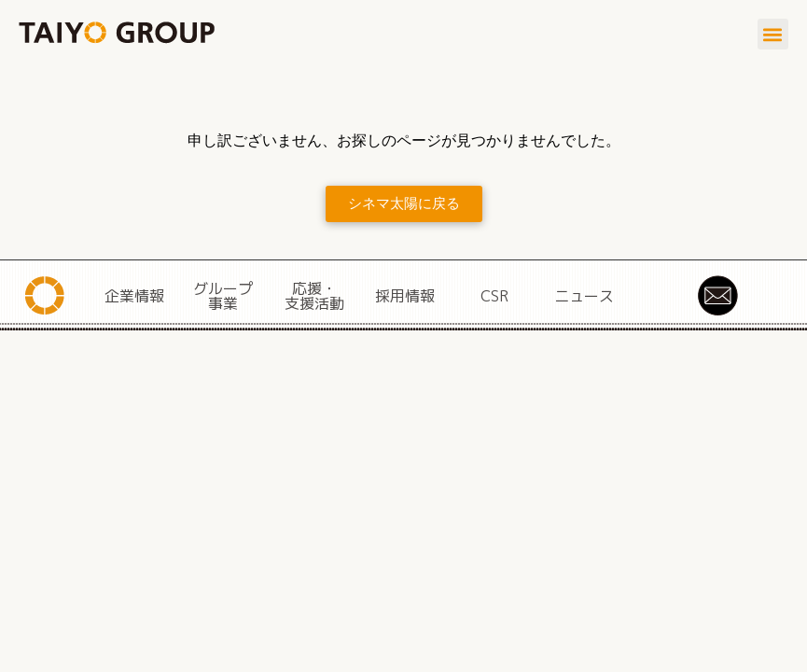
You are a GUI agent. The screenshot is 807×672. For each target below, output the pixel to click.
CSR (494, 296)
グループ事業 (223, 296)
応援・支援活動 (314, 296)
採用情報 (405, 296)
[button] (773, 34)
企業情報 (134, 296)
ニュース (584, 296)
